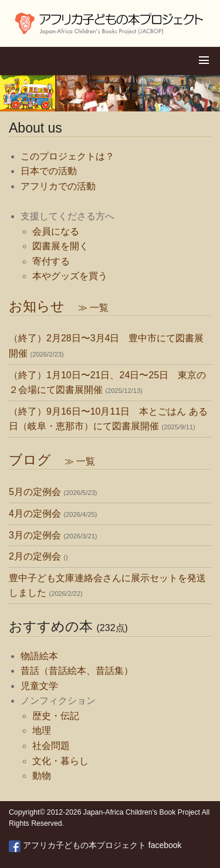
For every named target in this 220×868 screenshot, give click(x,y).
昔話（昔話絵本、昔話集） (77, 671)
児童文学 (39, 686)
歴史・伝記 (56, 716)
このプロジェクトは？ (67, 156)
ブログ (52, 460)
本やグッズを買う (70, 276)
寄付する (51, 261)
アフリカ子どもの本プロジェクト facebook (95, 845)
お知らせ (59, 306)
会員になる (56, 231)
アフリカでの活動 (58, 186)
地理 (42, 730)
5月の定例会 (35, 492)
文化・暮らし (60, 761)
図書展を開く (60, 246)
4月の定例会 (35, 513)
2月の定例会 (35, 556)
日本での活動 (49, 171)
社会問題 (51, 746)
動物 (42, 776)
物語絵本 (39, 656)
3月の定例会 (35, 535)
